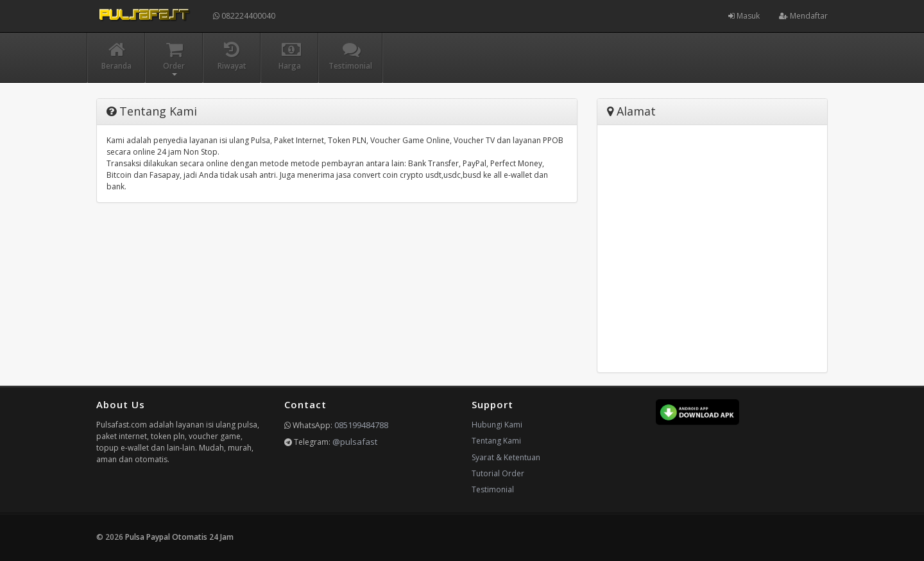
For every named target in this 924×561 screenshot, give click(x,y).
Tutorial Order (498, 473)
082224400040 (244, 16)
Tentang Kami (496, 441)
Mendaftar (803, 16)
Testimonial (493, 489)
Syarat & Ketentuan (506, 457)
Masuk (744, 16)
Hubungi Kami (497, 425)
